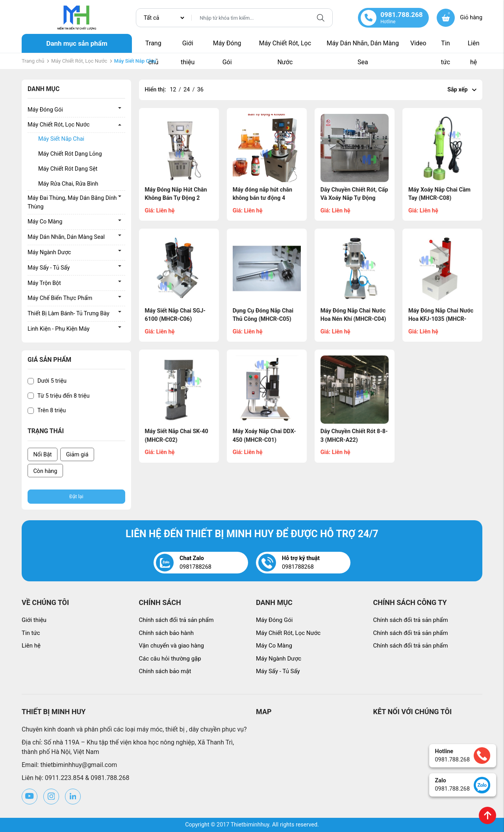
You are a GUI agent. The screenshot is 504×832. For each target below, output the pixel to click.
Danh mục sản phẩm (77, 43)
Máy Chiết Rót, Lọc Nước (285, 46)
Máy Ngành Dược (49, 252)
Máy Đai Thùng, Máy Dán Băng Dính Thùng (72, 202)
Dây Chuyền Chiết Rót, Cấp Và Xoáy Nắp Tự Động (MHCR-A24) (354, 198)
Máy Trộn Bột (44, 283)
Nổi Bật (43, 455)
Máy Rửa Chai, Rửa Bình (68, 184)
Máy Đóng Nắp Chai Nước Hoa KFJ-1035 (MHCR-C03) (441, 319)
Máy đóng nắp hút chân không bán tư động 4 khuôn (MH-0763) (262, 198)
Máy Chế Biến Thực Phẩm (60, 298)
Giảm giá (77, 455)
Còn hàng (45, 471)
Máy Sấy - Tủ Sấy (49, 268)
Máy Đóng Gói (227, 46)
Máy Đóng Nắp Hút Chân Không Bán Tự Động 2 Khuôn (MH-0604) (176, 198)
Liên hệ (474, 46)
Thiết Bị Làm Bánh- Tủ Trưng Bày (69, 314)
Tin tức (446, 46)
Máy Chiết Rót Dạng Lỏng (70, 154)
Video (418, 43)
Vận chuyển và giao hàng (171, 646)
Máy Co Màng (45, 222)
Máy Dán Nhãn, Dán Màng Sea (363, 46)
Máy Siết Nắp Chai (61, 139)
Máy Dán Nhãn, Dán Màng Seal (66, 237)
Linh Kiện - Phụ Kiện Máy (58, 329)
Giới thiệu (188, 46)
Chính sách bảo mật (165, 671)
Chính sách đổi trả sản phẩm (176, 620)
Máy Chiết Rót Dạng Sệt (68, 169)
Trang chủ (153, 46)
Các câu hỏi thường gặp (170, 659)
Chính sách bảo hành (167, 633)
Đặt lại (76, 496)
